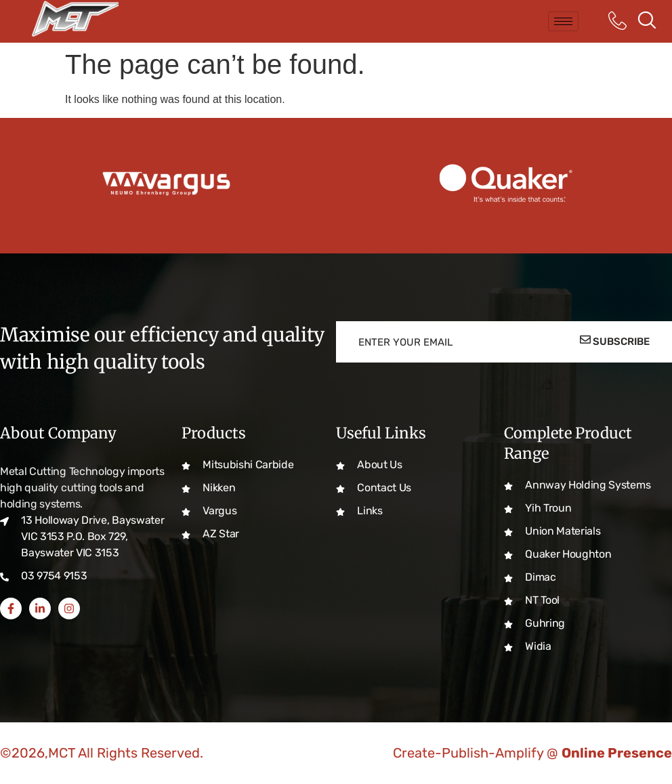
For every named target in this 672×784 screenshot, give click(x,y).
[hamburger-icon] (563, 21)
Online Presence (617, 753)
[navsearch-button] (647, 22)
